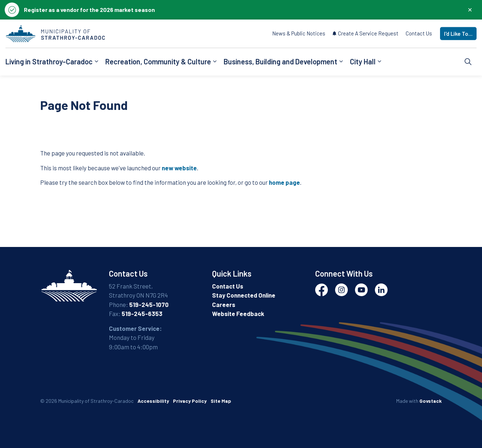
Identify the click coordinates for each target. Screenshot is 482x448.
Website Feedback (238, 313)
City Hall (363, 61)
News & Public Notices (299, 33)
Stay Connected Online (244, 295)
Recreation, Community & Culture (158, 61)
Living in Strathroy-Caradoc (49, 61)
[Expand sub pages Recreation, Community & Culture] (215, 62)
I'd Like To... (458, 34)
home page (284, 182)
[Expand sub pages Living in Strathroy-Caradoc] (96, 62)
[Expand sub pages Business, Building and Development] (341, 62)
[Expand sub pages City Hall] (379, 62)
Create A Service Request (365, 33)
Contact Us (419, 33)
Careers (224, 304)
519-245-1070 (149, 304)
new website (179, 168)
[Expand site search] (468, 62)
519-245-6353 (142, 313)
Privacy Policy (190, 401)
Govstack (431, 401)
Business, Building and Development (280, 61)
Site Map (221, 401)
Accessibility (153, 401)
